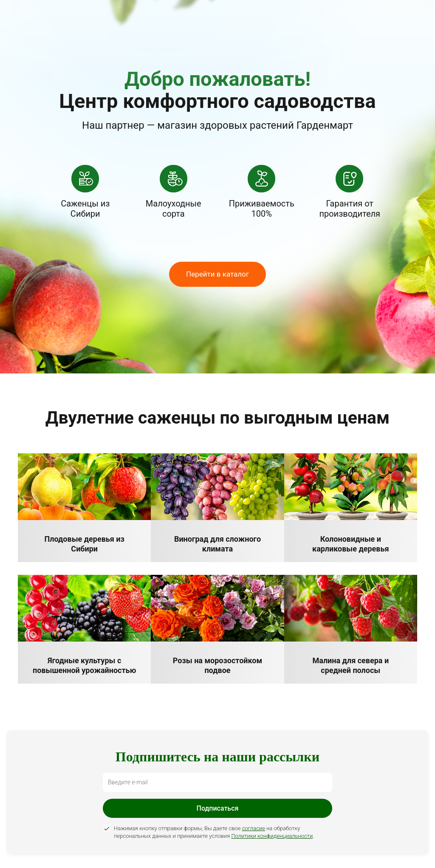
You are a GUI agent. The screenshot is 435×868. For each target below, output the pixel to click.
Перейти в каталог (217, 274)
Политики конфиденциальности (272, 836)
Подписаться (218, 808)
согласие (254, 828)
